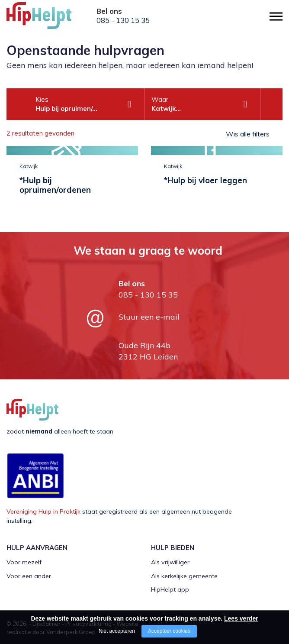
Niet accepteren (117, 631)
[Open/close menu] (276, 16)
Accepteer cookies (169, 631)
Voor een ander (29, 576)
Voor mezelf (24, 562)
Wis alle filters (248, 134)
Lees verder (241, 618)
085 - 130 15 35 (123, 20)
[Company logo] (50, 19)
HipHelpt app (170, 589)
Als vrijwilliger (170, 562)
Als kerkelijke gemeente (184, 576)
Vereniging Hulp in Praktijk (43, 511)
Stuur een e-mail (149, 317)
